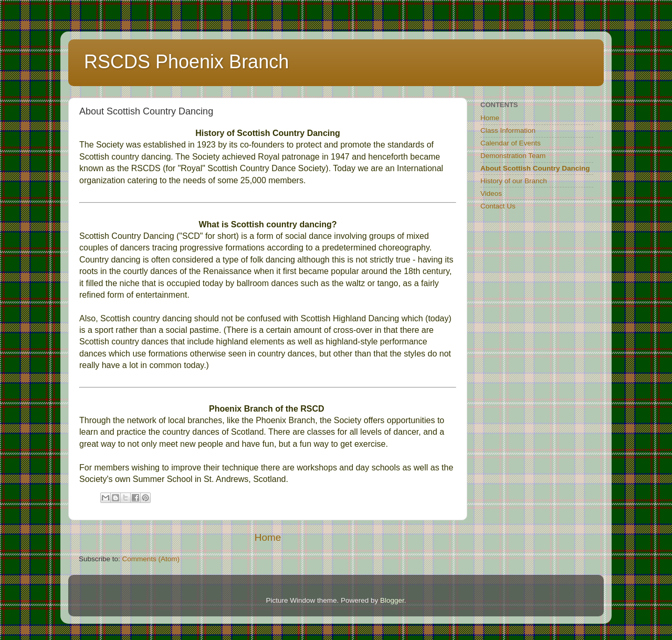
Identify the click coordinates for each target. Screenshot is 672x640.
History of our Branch (514, 181)
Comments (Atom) (151, 559)
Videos (491, 193)
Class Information (508, 130)
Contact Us (498, 206)
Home (268, 537)
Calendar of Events (511, 143)
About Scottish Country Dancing (535, 168)
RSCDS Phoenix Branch (186, 62)
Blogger (392, 600)
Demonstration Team (513, 156)
